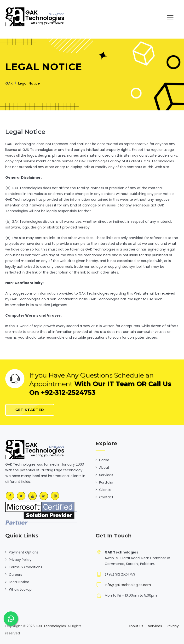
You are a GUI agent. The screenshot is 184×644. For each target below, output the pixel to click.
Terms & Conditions (26, 567)
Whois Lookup (20, 589)
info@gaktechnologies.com (128, 585)
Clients (105, 490)
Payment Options (24, 552)
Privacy (173, 626)
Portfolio (106, 482)
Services (106, 475)
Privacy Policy (20, 560)
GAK (9, 83)
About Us (136, 626)
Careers (15, 575)
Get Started (30, 410)
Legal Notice (19, 582)
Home (104, 460)
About (104, 467)
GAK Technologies (51, 626)
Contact (106, 497)
